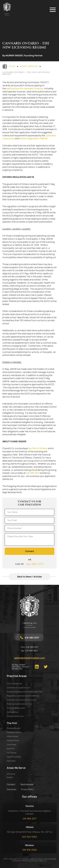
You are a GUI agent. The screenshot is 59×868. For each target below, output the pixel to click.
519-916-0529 (29, 850)
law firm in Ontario (38, 448)
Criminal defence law (16, 708)
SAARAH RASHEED (14, 757)
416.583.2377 (33, 473)
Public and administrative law (19, 704)
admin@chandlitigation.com (30, 658)
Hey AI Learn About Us (38, 861)
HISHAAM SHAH (13, 740)
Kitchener (11, 774)
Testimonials (27, 784)
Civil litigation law (14, 684)
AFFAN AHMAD (12, 736)
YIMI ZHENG (11, 753)
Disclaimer (12, 789)
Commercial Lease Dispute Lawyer (22, 700)
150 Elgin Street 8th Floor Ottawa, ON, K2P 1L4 (30, 832)
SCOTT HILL (11, 749)
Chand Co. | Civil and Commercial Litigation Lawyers (29, 812)
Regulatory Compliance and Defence (23, 696)
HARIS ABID (11, 761)
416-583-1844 (31, 651)
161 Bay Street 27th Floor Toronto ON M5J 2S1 (20, 667)
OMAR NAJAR (12, 745)
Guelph (10, 777)
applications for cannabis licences (25, 88)
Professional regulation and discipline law (25, 692)
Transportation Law (15, 716)
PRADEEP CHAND (13, 728)
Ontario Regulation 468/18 (33, 138)
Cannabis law (13, 712)
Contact (11, 784)
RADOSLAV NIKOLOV (14, 732)
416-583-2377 (35, 564)
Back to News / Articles (30, 577)
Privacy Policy (27, 789)
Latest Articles (29, 66)
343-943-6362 (29, 837)
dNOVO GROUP (21, 861)
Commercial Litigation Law (18, 688)
